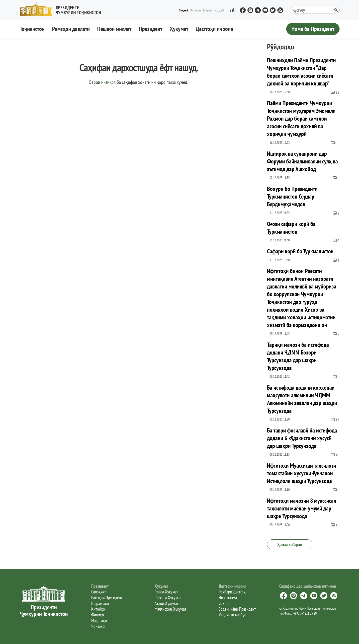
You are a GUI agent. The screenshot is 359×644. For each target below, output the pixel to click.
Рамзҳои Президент (107, 598)
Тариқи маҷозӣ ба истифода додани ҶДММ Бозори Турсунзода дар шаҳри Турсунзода (298, 356)
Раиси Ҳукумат (166, 592)
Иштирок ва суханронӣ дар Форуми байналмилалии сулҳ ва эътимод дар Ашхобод (302, 161)
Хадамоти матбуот (233, 615)
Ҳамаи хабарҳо (290, 544)
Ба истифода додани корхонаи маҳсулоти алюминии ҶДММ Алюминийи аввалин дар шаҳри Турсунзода (302, 399)
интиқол (108, 82)
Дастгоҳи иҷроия (214, 29)
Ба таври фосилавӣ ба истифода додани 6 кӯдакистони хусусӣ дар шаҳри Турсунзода (302, 438)
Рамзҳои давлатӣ (71, 29)
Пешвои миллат (114, 29)
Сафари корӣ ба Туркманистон (300, 251)
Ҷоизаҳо (98, 626)
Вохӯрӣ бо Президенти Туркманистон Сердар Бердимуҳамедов (292, 196)
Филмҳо (98, 615)
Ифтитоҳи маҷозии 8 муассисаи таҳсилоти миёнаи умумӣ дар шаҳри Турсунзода (302, 508)
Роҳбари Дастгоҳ (232, 592)
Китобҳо (98, 609)
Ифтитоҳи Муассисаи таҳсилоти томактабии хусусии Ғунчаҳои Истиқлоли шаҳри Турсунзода (302, 473)
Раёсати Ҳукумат (168, 598)
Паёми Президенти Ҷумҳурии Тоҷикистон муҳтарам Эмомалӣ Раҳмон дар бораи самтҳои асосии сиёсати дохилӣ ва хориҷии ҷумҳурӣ (301, 118)
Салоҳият (99, 592)
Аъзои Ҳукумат (166, 603)
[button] (63, 9)
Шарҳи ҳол (100, 603)
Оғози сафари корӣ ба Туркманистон (291, 228)
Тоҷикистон (32, 29)
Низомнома (228, 598)
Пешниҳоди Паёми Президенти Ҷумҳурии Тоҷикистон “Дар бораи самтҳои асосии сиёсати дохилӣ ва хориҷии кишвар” (301, 72)
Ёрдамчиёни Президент (237, 609)
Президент (151, 29)
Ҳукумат (179, 29)
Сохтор (224, 603)
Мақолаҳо (99, 620)
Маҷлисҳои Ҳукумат (170, 609)
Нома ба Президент (313, 29)
